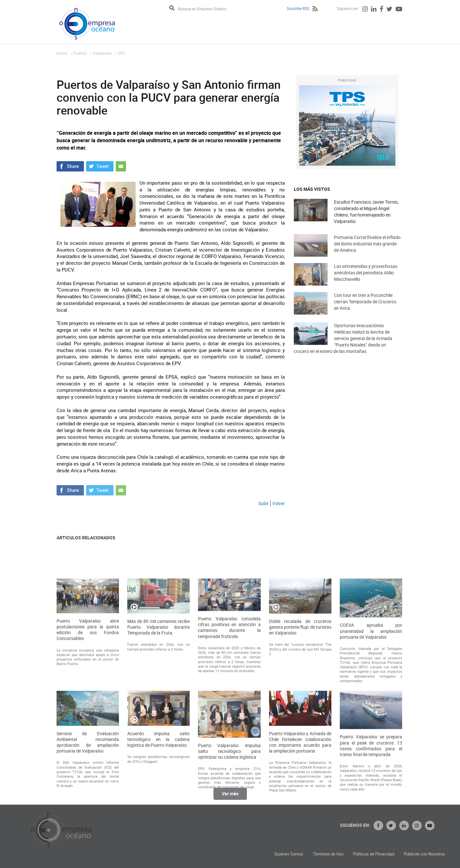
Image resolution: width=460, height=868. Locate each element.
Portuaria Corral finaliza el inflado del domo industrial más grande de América (367, 253)
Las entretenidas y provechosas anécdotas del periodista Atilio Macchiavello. (366, 282)
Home (62, 53)
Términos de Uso (399, 854)
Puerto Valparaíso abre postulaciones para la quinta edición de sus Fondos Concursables (88, 726)
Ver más (230, 799)
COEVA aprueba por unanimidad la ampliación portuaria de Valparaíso (371, 727)
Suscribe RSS (298, 8)
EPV (122, 53)
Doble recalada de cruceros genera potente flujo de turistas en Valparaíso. (300, 724)
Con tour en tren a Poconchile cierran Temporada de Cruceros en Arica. (365, 311)
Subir (264, 503)
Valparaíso (102, 53)
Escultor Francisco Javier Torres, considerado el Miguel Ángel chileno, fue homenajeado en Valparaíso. (366, 212)
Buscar (172, 8)
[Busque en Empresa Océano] (207, 9)
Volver (279, 503)
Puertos (80, 53)
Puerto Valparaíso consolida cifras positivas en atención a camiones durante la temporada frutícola (229, 724)
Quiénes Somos (360, 854)
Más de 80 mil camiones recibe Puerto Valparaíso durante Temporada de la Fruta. (158, 724)
